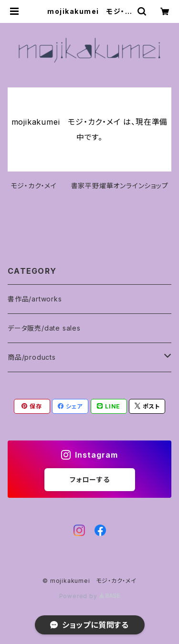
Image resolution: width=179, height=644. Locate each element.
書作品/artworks (35, 299)
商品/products (32, 357)
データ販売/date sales (44, 328)
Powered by (90, 596)
